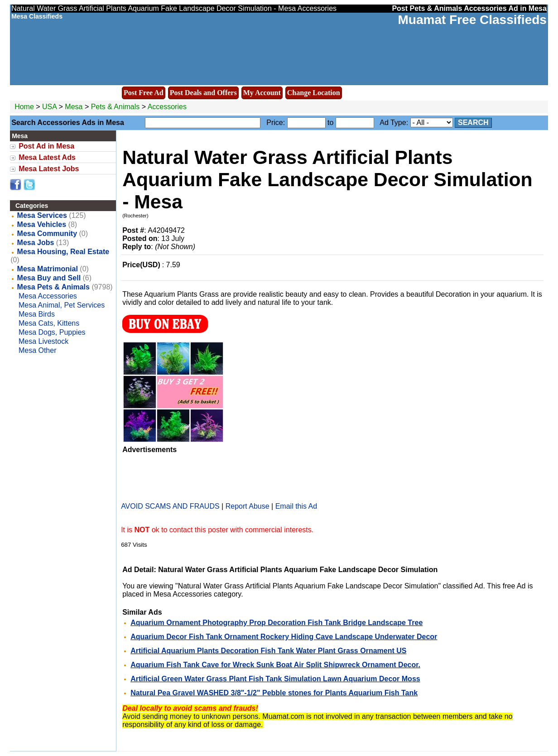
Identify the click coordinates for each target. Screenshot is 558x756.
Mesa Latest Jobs (49, 169)
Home (24, 107)
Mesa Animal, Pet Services (62, 305)
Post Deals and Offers (203, 93)
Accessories (167, 107)
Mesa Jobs (36, 243)
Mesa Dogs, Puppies (52, 332)
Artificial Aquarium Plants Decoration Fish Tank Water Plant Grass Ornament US (268, 651)
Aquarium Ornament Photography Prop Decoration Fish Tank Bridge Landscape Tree (277, 623)
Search (473, 123)
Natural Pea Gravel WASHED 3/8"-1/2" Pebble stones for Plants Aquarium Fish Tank (274, 693)
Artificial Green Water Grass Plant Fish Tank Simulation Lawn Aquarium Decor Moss (275, 679)
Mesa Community (47, 234)
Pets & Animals (115, 107)
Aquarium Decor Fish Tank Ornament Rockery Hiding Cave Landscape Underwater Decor (284, 637)
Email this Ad (296, 506)
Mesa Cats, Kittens (49, 323)
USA (49, 107)
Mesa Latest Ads (47, 157)
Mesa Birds (37, 314)
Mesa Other (38, 350)
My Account (262, 93)
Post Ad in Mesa (46, 146)
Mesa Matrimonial (48, 269)
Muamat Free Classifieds (472, 20)
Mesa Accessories (48, 296)
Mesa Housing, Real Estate (63, 252)
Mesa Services (42, 215)
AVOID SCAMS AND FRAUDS (170, 506)
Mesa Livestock (43, 341)
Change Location (314, 93)
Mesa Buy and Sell (49, 278)
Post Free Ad (144, 93)
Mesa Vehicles (42, 224)
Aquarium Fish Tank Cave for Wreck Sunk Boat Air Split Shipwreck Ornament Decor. (275, 665)
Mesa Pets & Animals (53, 287)
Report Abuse (248, 506)
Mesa (75, 107)
